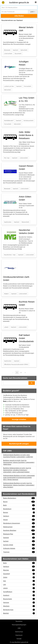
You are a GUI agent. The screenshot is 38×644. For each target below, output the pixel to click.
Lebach (6, 327)
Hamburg (19, 516)
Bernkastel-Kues (19, 610)
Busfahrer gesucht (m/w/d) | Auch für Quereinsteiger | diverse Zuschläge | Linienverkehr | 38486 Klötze (19, 462)
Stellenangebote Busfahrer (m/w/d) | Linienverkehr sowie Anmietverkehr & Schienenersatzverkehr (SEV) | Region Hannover (19, 478)
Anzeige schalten (19, 419)
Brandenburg (19, 509)
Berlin (19, 505)
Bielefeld (19, 613)
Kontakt (19, 639)
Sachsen (19, 541)
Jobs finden (19, 16)
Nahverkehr (24, 50)
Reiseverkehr (25, 222)
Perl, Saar (7, 158)
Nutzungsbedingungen (19, 625)
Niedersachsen (19, 527)
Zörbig (19, 577)
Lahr (19, 585)
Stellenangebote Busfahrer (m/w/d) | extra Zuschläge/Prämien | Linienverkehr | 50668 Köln (18, 456)
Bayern (19, 502)
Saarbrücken (8, 222)
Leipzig (19, 588)
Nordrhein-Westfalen (19, 530)
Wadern (6, 294)
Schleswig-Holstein (19, 548)
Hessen (19, 520)
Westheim (19, 606)
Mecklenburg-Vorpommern (19, 523)
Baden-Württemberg (19, 498)
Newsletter (19, 621)
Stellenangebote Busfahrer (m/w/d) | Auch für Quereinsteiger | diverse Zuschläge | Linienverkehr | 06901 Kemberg (19, 485)
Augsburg (19, 595)
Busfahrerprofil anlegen (19, 444)
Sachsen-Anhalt (19, 545)
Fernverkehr (28, 86)
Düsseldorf (19, 574)
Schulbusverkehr (29, 121)
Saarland (15, 50)
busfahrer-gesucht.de (19, 3)
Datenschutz (19, 632)
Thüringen (19, 552)
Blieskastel (7, 50)
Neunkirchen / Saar (10, 255)
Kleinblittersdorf (9, 121)
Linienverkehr (8, 54)
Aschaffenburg (19, 592)
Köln (19, 581)
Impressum (19, 635)
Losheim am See (9, 86)
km (33, 12)
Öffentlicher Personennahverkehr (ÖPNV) (16, 364)
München (19, 570)
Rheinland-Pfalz (19, 534)
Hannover (19, 603)
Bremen (19, 512)
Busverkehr (18, 54)
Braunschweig (19, 599)
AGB (19, 628)
